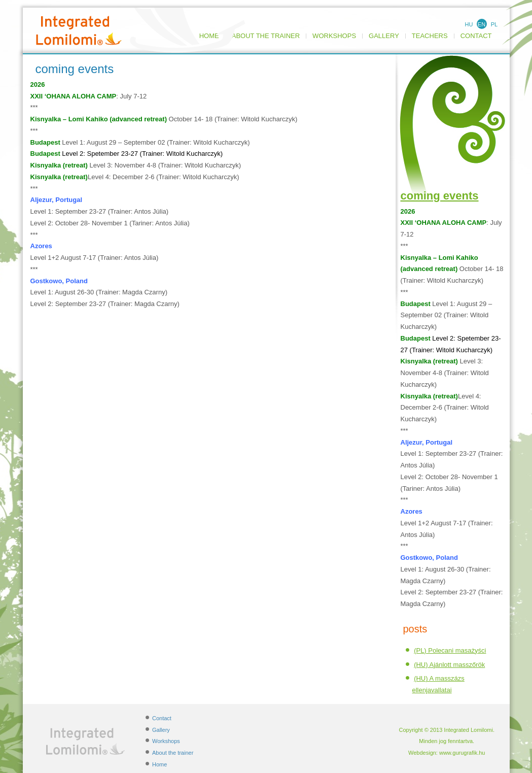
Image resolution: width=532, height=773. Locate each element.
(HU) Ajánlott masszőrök (449, 665)
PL (494, 24)
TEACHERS (430, 36)
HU (469, 24)
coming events (440, 196)
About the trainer (266, 36)
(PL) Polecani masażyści (450, 650)
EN (482, 24)
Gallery (384, 36)
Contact (476, 36)
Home (159, 764)
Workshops (334, 36)
